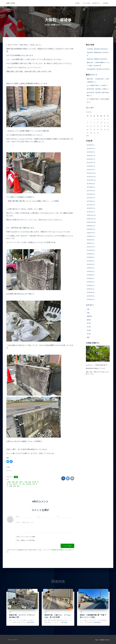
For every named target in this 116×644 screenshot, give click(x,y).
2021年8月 (90, 187)
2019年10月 (90, 250)
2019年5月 (90, 268)
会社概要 (77, 3)
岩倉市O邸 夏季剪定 (93, 59)
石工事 (89, 334)
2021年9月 (90, 184)
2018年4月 (90, 292)
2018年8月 (90, 278)
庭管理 (89, 320)
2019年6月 (90, 264)
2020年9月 (90, 226)
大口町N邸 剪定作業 (93, 49)
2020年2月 (90, 243)
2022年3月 (90, 163)
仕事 (88, 309)
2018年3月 (90, 296)
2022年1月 (90, 170)
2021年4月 (90, 201)
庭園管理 (89, 316)
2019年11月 (90, 247)
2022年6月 (90, 152)
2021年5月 (90, 198)
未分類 (89, 330)
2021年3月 (90, 205)
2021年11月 (90, 177)
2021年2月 (90, 208)
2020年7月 (90, 233)
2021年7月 (90, 191)
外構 (16, 477)
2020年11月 (90, 219)
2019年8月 (90, 257)
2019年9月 (90, 254)
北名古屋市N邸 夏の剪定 (94, 69)
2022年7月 (90, 149)
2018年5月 (90, 289)
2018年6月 (90, 285)
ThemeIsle (107, 640)
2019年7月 (90, 261)
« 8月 (87, 136)
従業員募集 (106, 3)
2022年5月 (90, 156)
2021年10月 (90, 180)
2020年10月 (90, 222)
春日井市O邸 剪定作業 (94, 89)
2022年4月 (90, 159)
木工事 (89, 323)
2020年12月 (90, 215)
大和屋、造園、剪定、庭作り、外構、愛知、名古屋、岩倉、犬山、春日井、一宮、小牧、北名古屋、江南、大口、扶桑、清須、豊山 (23, 484)
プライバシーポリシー (13, 640)
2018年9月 (90, 275)
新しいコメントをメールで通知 (26, 537)
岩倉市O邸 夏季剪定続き (94, 53)
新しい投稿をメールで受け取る (26, 540)
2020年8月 (90, 229)
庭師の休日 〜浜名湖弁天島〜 (96, 79)
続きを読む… (31, 622)
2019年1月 (90, 271)
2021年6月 (90, 194)
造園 (88, 337)
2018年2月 (90, 299)
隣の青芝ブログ (96, 3)
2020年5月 (90, 240)
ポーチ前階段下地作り (93, 85)
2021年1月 (90, 212)
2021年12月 (90, 173)
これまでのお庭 (86, 3)
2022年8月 (90, 145)
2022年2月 (90, 166)
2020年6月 (90, 236)
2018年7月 (90, 282)
